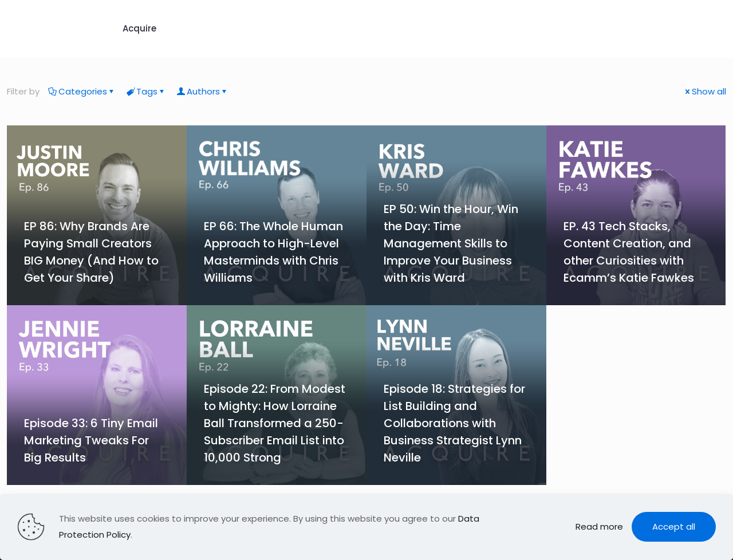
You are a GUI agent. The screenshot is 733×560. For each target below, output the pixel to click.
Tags (146, 91)
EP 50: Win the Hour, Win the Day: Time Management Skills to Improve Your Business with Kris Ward (451, 243)
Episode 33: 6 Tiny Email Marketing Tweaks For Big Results (91, 440)
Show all (705, 91)
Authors (202, 91)
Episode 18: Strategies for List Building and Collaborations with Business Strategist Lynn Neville (454, 423)
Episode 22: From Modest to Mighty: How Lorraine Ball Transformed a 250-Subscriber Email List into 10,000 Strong (275, 423)
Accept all (674, 527)
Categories (82, 91)
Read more (599, 527)
